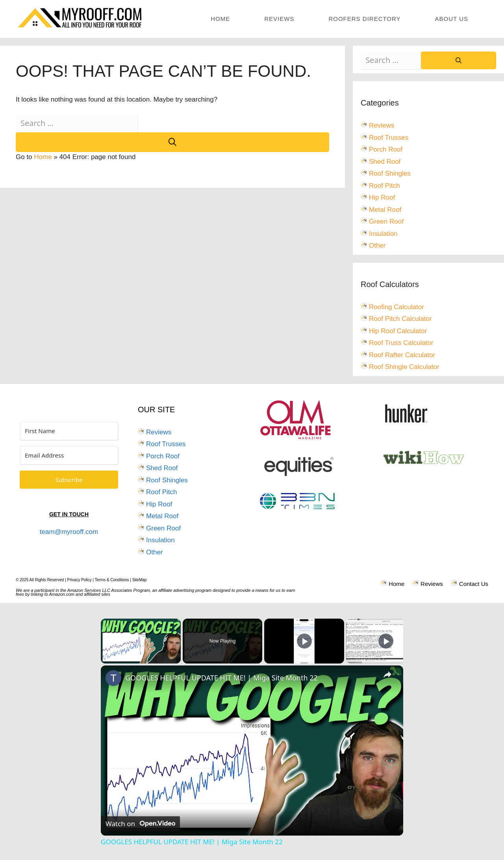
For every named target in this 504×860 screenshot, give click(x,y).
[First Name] (69, 431)
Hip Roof (382, 197)
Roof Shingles (390, 173)
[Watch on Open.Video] (140, 824)
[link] (113, 678)
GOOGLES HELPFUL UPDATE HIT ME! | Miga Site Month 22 (221, 678)
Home (220, 19)
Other (377, 246)
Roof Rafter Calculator (402, 355)
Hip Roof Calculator (398, 331)
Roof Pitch (384, 186)
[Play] (304, 641)
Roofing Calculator (397, 307)
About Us (452, 19)
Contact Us (474, 584)
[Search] (172, 142)
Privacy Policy (80, 580)
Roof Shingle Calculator (404, 367)
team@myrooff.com (69, 532)
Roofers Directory (364, 19)
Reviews (279, 19)
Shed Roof (385, 162)
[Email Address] (69, 455)
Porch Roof (386, 149)
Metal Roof (385, 210)
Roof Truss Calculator (401, 343)
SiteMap (140, 580)
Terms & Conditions (112, 580)
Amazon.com (62, 594)
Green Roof (386, 221)
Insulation (383, 234)
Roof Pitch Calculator (400, 319)
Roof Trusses (389, 138)
